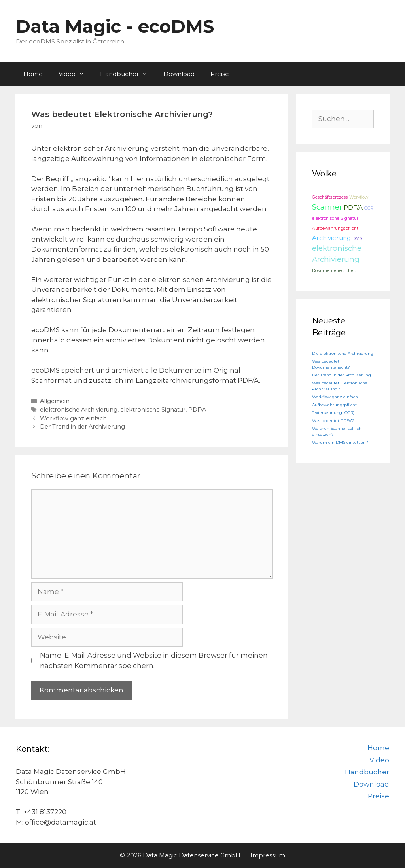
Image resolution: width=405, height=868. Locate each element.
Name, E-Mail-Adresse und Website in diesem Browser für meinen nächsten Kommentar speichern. (154, 660)
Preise (220, 74)
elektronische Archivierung (79, 410)
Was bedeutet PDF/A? (333, 421)
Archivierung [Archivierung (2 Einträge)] (331, 238)
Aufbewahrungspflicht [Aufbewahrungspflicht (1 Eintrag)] (335, 228)
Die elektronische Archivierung (343, 353)
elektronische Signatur (153, 410)
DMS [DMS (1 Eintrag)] (357, 239)
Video (75, 74)
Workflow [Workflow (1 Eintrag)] (359, 197)
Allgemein (55, 401)
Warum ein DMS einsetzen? (340, 442)
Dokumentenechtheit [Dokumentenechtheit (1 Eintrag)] (334, 271)
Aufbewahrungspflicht (334, 405)
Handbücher (128, 74)
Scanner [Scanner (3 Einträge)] (327, 207)
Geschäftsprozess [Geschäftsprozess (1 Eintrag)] (330, 197)
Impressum (268, 855)
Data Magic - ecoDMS (115, 26)
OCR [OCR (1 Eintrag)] (369, 208)
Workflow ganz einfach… (75, 418)
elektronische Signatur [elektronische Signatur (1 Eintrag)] (335, 218)
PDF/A (197, 410)
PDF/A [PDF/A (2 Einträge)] (353, 207)
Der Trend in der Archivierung (82, 427)
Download (179, 74)
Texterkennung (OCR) (333, 413)
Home (33, 74)
